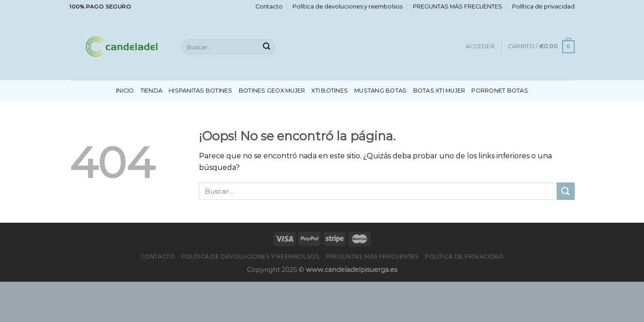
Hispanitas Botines (201, 91)
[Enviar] (267, 47)
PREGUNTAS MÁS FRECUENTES (458, 6)
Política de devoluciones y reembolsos (347, 6)
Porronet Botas (500, 91)
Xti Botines (330, 91)
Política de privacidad (543, 6)
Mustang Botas (380, 91)
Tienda (152, 91)
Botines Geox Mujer (272, 91)
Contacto (269, 6)
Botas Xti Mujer (439, 91)
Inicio (125, 91)
